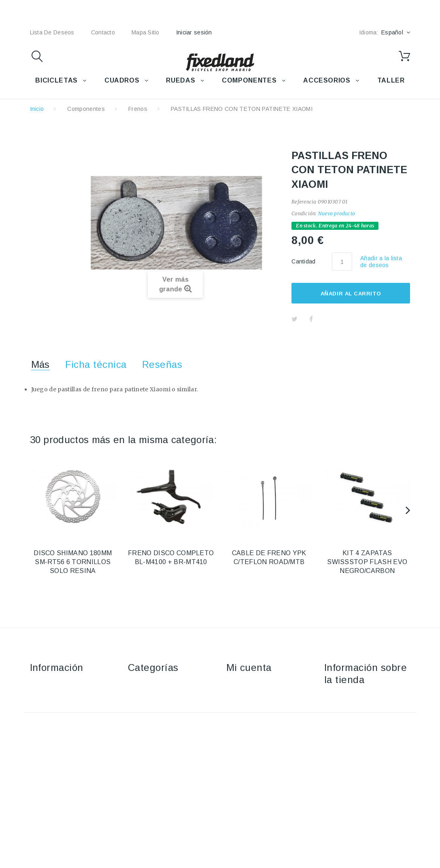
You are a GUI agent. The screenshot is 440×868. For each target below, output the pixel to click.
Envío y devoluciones (59, 697)
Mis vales (239, 744)
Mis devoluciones (250, 697)
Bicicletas (141, 685)
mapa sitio (146, 32)
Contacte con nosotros (61, 685)
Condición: (304, 213)
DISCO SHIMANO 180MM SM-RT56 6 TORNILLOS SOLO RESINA (73, 562)
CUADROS (122, 80)
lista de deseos (52, 32)
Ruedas (138, 721)
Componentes (86, 109)
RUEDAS (181, 80)
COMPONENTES (249, 80)
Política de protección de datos (72, 756)
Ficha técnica (96, 364)
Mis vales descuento (254, 709)
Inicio (37, 109)
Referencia (304, 202)
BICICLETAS (56, 80)
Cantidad (304, 261)
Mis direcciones (247, 721)
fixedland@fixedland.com (375, 739)
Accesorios (143, 697)
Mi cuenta (249, 667)
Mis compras (243, 685)
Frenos (138, 109)
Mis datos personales (255, 732)
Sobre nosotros (51, 721)
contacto (103, 32)
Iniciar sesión (194, 32)
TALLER (391, 80)
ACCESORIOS (327, 80)
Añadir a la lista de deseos (381, 262)
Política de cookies (55, 744)
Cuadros (139, 709)
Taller (135, 744)
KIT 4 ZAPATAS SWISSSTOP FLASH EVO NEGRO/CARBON (367, 562)
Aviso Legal (46, 709)
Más (40, 364)
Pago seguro (47, 732)
